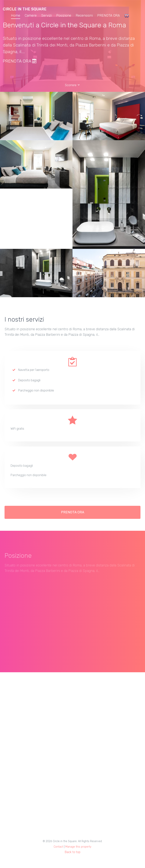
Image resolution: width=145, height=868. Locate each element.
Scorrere (73, 85)
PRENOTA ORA (109, 15)
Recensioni (84, 15)
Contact (58, 847)
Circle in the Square (25, 9)
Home (16, 15)
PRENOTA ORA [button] (73, 514)
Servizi (46, 15)
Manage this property (78, 847)
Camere (31, 15)
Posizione (64, 15)
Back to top (73, 852)
